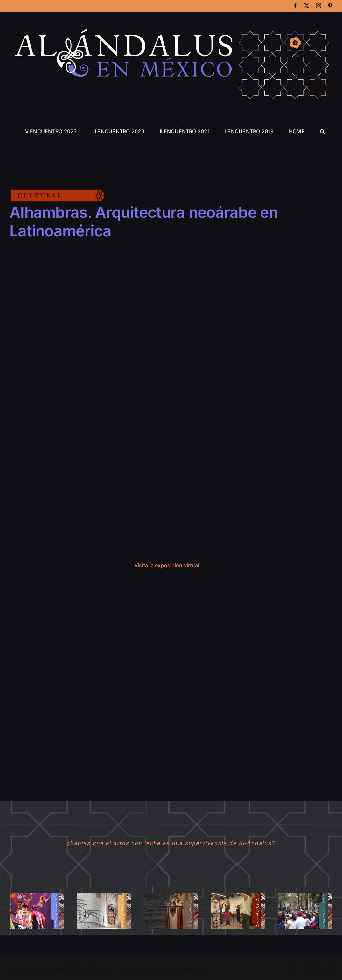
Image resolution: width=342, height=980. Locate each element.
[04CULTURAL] (171, 895)
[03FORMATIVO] (238, 895)
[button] (322, 131)
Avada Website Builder (76, 969)
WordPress (192, 969)
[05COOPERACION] (305, 895)
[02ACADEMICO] (104, 895)
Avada (110, 969)
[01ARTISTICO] (37, 895)
